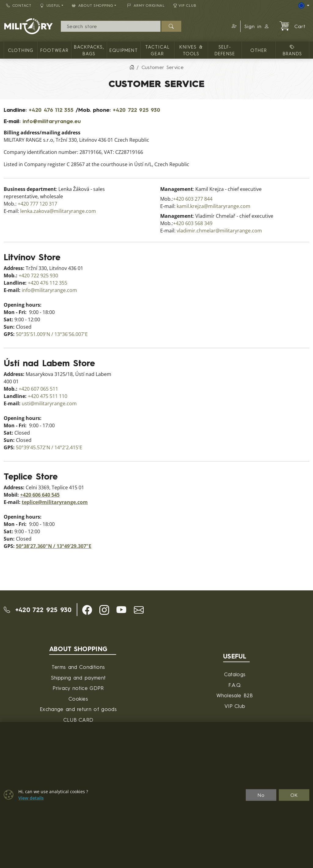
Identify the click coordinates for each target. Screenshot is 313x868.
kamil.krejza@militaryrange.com (214, 206)
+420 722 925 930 (136, 110)
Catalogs (235, 674)
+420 (24, 204)
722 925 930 (44, 276)
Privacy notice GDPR (78, 688)
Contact (19, 5)
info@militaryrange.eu (52, 121)
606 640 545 (46, 495)
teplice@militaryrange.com (55, 502)
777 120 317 (44, 204)
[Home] (132, 67)
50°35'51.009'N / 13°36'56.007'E (52, 334)
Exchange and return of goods (78, 709)
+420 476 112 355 (51, 110)
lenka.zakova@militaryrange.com (58, 211)
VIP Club (185, 5)
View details (31, 798)
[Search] (111, 26)
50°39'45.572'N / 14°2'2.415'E (49, 448)
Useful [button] (50, 5)
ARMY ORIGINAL (146, 5)
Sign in (257, 26)
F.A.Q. (235, 685)
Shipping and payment (78, 678)
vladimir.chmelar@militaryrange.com (219, 231)
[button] (233, 26)
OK (294, 795)
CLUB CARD (78, 720)
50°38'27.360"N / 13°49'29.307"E (54, 546)
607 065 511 (44, 389)
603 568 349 (199, 223)
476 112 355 (54, 283)
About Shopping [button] (93, 5)
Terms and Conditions (78, 667)
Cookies (78, 699)
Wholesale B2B (235, 695)
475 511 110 (54, 396)
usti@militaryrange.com (49, 404)
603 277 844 (199, 199)
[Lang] (304, 5)
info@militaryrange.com (49, 290)
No (261, 795)
